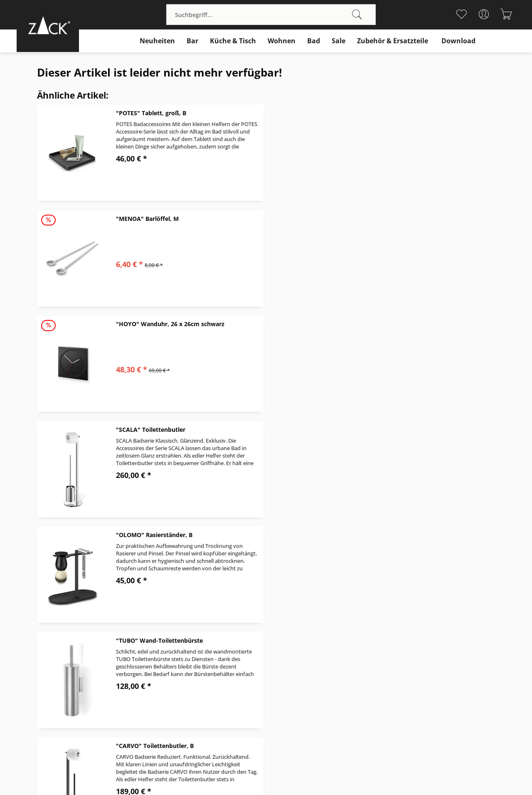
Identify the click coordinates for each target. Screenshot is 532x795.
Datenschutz (410, 683)
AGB (272, 653)
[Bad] (314, 41)
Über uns (406, 623)
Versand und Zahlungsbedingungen (316, 633)
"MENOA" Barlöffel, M (381, 113)
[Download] (458, 41)
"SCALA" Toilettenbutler (384, 219)
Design (402, 633)
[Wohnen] (282, 41)
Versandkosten (251, 759)
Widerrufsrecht (287, 643)
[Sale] (339, 41)
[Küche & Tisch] (233, 41)
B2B (398, 653)
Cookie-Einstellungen (422, 693)
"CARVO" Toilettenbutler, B (155, 430)
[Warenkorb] (506, 14)
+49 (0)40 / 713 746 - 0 (51, 644)
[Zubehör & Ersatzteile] (393, 41)
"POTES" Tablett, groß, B (151, 113)
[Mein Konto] (484, 14)
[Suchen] (357, 15)
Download (407, 643)
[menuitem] (271, 15)
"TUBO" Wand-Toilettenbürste (393, 324)
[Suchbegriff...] (271, 15)
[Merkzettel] (461, 14)
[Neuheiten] (157, 41)
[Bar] (192, 41)
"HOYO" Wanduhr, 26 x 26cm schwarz (170, 219)
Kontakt (277, 623)
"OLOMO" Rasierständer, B (154, 324)
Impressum (409, 673)
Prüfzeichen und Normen (428, 663)
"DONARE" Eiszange (378, 430)
